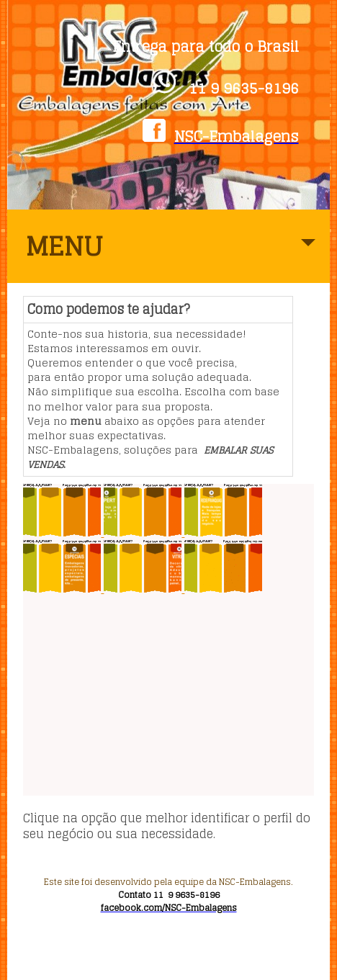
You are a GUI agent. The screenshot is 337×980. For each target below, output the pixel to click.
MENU (171, 253)
